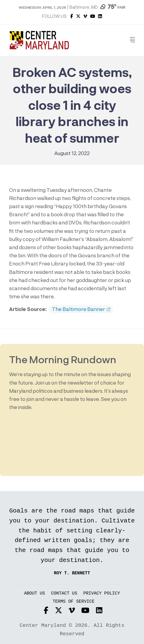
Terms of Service (74, 602)
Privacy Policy (102, 593)
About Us (35, 593)
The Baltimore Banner (81, 309)
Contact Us (64, 593)
